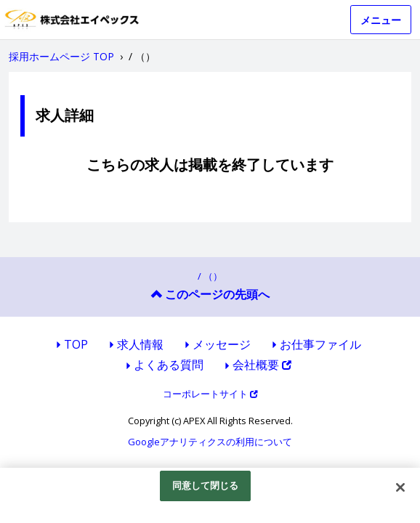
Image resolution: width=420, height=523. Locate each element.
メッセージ (222, 344)
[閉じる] (400, 487)
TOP (76, 344)
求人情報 (140, 344)
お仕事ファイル (320, 344)
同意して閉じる (206, 485)
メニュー (381, 20)
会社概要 (262, 365)
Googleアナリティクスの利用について (210, 442)
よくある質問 (169, 365)
